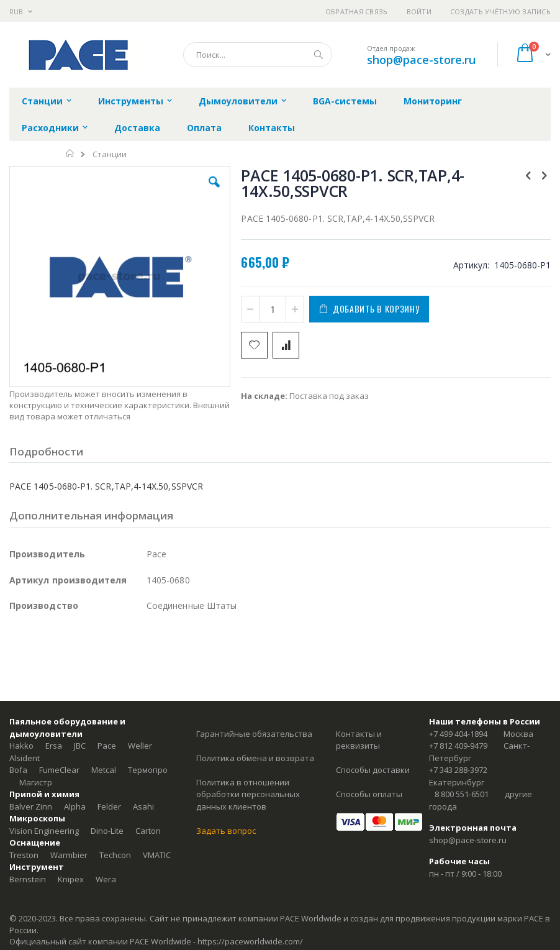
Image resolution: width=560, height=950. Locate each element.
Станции (110, 154)
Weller (140, 746)
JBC (80, 746)
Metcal (104, 770)
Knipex (71, 879)
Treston (24, 855)
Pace (107, 746)
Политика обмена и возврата (255, 758)
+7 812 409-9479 (458, 746)
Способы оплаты (369, 794)
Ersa (54, 746)
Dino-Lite (107, 831)
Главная (70, 153)
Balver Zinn (31, 806)
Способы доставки (373, 770)
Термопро (148, 770)
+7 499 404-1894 (458, 734)
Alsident (25, 758)
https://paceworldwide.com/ (250, 941)
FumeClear (59, 770)
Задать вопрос (226, 831)
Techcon (115, 855)
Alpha (75, 806)
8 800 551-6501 (462, 794)
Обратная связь (357, 11)
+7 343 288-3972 (458, 770)
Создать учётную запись (500, 11)
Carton (148, 831)
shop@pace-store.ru (421, 60)
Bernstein (28, 879)
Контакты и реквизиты (359, 740)
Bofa (18, 770)
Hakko (21, 746)
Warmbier (69, 855)
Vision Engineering (44, 831)
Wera (106, 879)
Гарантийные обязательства (254, 734)
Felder (109, 806)
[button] (214, 191)
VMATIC (157, 855)
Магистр (36, 782)
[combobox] (258, 55)
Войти (419, 11)
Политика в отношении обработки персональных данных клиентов (248, 794)
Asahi (143, 806)
